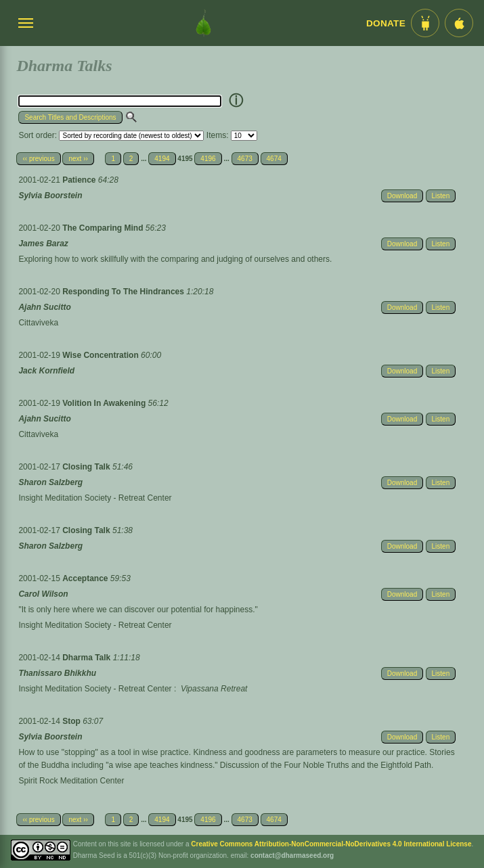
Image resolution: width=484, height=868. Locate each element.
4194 (162, 159)
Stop (72, 721)
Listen (441, 196)
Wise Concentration (102, 355)
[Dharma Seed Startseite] (203, 23)
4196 (208, 159)
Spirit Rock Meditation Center (71, 781)
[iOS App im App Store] (459, 23)
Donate (386, 23)
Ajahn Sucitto (44, 307)
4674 (274, 159)
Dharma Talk (87, 658)
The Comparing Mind (104, 228)
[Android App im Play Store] (425, 23)
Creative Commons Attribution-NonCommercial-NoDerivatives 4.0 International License (331, 844)
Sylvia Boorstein (50, 196)
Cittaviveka (38, 323)
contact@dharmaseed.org (292, 855)
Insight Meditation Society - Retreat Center (95, 498)
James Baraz (43, 244)
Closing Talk (87, 467)
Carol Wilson (43, 594)
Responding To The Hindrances (124, 292)
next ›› (78, 159)
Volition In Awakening (105, 403)
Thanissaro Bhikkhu (57, 673)
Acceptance (86, 578)
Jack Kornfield (46, 371)
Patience (80, 180)
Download (402, 196)
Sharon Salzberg (50, 482)
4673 (245, 159)
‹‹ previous (38, 159)
